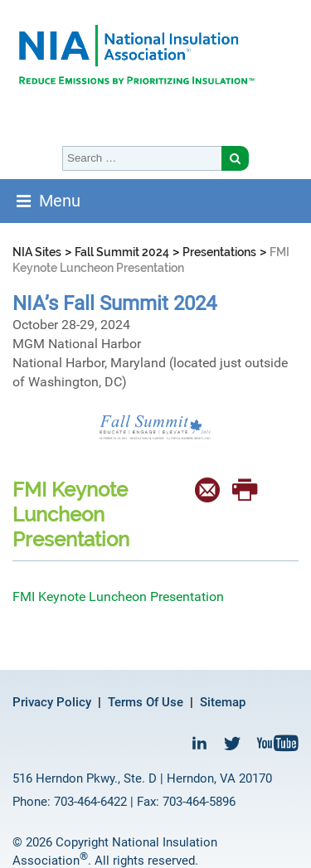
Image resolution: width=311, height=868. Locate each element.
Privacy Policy (52, 702)
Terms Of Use (146, 702)
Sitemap (223, 702)
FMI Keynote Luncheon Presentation (118, 596)
